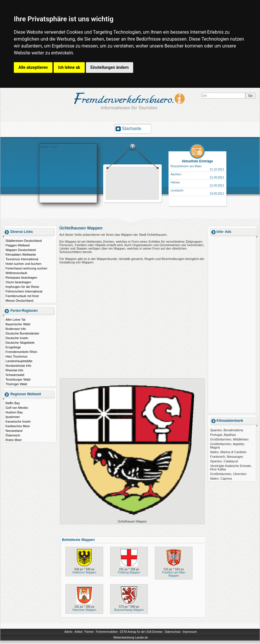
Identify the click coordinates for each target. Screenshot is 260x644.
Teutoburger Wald (18, 379)
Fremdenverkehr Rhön (21, 352)
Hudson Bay (14, 412)
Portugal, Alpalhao (223, 435)
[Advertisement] (133, 184)
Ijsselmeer (13, 417)
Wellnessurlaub (16, 273)
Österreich (13, 435)
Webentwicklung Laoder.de (131, 638)
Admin (68, 632)
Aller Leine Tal (15, 320)
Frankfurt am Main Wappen (174, 574)
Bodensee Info (16, 329)
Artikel (78, 632)
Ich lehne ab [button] (69, 67)
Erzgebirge (13, 347)
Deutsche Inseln (17, 338)
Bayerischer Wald (18, 324)
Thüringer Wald (16, 384)
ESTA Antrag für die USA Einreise (141, 632)
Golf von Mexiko (17, 408)
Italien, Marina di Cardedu (228, 452)
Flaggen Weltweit (18, 245)
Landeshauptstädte (19, 361)
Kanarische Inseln (18, 421)
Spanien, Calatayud (224, 461)
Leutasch (177, 190)
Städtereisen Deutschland (24, 241)
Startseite (132, 129)
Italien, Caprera (221, 478)
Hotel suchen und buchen (23, 264)
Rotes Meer (14, 440)
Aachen (176, 174)
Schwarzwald (15, 375)
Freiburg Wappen (129, 572)
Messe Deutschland (19, 301)
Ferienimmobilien (107, 632)
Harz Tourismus (16, 356)
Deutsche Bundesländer (22, 333)
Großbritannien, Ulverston (228, 474)
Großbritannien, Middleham (229, 439)
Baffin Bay (13, 403)
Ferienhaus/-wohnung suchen (26, 268)
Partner (89, 632)
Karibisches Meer (18, 426)
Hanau (175, 182)
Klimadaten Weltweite (21, 254)
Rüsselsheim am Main (186, 166)
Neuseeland (14, 431)
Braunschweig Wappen (129, 610)
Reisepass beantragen (21, 278)
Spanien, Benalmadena (227, 430)
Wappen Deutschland (21, 250)
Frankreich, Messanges (227, 457)
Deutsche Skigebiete (20, 343)
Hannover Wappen (84, 610)
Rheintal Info (14, 370)
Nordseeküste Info (18, 366)
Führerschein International (24, 291)
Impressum (190, 632)
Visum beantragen (18, 282)
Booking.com (48, 145)
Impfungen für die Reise (22, 287)
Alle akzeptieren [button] (33, 67)
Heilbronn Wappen (84, 572)
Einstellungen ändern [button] (110, 67)
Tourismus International (22, 259)
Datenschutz (173, 632)
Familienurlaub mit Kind (22, 296)
